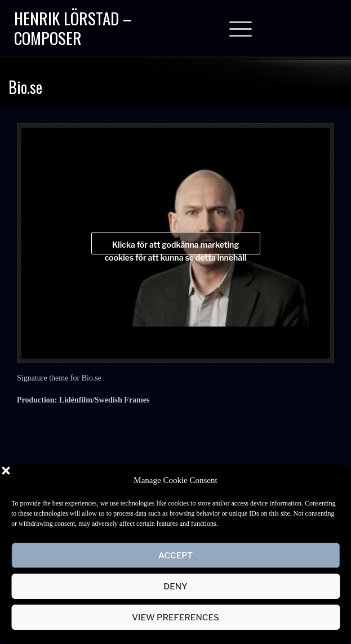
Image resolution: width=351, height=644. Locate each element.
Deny (175, 587)
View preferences (175, 618)
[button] (334, 480)
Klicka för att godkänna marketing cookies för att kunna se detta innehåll (176, 247)
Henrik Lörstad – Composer (73, 28)
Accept (175, 556)
